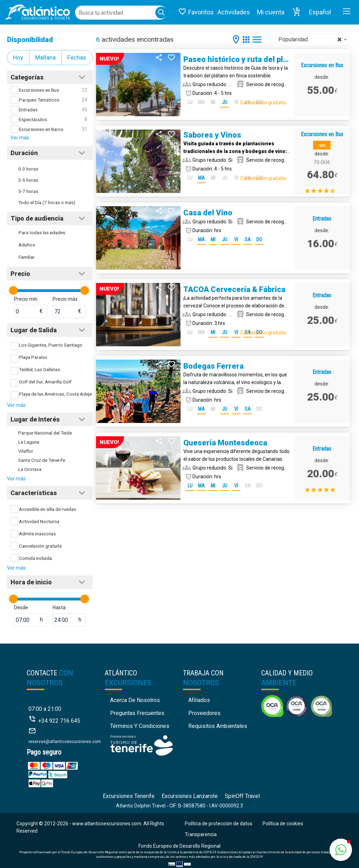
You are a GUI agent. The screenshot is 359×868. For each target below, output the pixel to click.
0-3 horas (28, 169)
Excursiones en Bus (39, 90)
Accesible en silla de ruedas (48, 509)
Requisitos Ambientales (218, 726)
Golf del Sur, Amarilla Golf (45, 382)
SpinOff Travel (242, 796)
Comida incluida (35, 558)
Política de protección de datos (219, 824)
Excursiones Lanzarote (190, 796)
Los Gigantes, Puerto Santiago (51, 345)
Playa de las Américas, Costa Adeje (55, 394)
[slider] (13, 290)
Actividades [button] (234, 12)
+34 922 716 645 (59, 721)
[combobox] (312, 40)
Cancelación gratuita (40, 546)
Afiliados (199, 700)
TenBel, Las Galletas (39, 369)
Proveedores (204, 713)
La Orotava (30, 469)
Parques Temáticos (39, 100)
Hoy (18, 57)
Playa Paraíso (33, 357)
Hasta (59, 607)
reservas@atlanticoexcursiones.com (65, 742)
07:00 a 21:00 (45, 709)
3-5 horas (28, 180)
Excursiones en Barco (41, 129)
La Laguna (29, 442)
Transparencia (201, 834)
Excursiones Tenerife (129, 796)
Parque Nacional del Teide (45, 433)
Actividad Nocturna (39, 521)
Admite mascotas (37, 534)
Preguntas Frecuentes (137, 713)
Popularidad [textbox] (310, 40)
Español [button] (320, 12)
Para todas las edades (42, 232)
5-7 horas (28, 191)
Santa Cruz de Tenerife (42, 460)
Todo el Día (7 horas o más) (47, 202)
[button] (297, 12)
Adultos (27, 245)
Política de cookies (283, 824)
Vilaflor (26, 451)
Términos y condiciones (140, 726)
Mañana (45, 57)
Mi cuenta (271, 12)
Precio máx (65, 299)
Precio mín (26, 299)
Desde (21, 607)
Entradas (28, 110)
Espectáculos (33, 119)
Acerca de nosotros (135, 700)
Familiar (27, 257)
